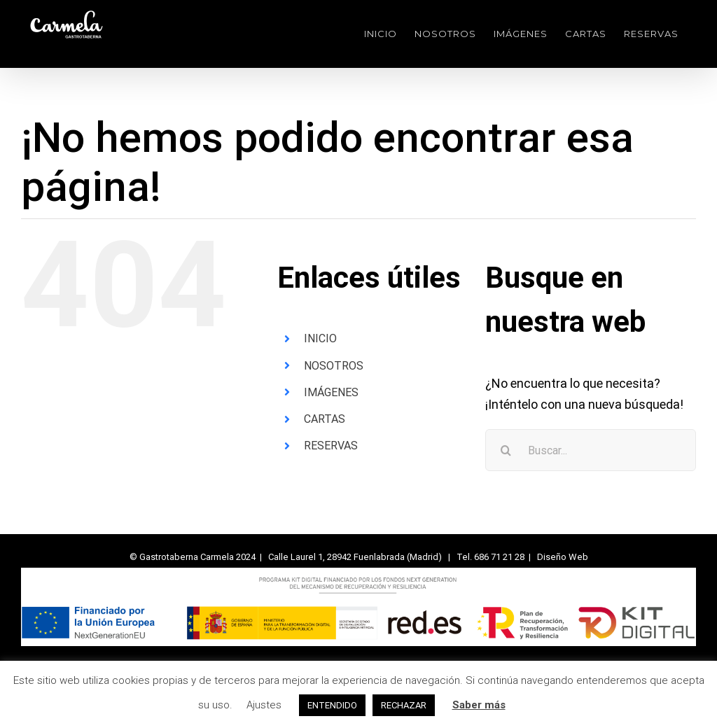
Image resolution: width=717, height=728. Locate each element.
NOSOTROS (334, 366)
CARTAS (325, 419)
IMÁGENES (331, 392)
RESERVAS (331, 446)
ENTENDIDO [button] (332, 705)
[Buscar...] (591, 450)
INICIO (320, 338)
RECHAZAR (404, 705)
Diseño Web (563, 557)
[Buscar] (506, 450)
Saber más (479, 705)
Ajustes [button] (264, 705)
